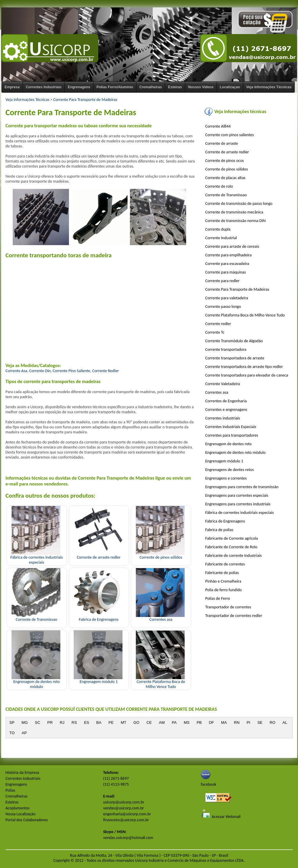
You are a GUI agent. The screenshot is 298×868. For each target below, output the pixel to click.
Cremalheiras (151, 87)
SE (260, 722)
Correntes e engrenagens (226, 410)
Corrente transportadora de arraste (235, 358)
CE (149, 722)
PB (199, 722)
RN (237, 722)
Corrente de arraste (222, 143)
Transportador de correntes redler (234, 616)
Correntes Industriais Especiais (231, 427)
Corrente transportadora (226, 349)
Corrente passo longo (223, 307)
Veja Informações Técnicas (269, 87)
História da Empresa (22, 773)
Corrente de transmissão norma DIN (236, 221)
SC (38, 722)
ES (87, 722)
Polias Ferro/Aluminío (115, 87)
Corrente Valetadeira (223, 384)
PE (111, 722)
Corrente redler (218, 324)
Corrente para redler (223, 281)
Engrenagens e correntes (226, 478)
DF (211, 722)
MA (224, 722)
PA (174, 722)
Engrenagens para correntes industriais (238, 504)
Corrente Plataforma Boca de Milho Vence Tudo (161, 682)
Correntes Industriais (44, 87)
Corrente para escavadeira (227, 264)
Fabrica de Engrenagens (98, 618)
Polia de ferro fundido (224, 590)
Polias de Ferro (218, 598)
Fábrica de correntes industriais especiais (37, 558)
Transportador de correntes (228, 607)
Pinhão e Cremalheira (223, 581)
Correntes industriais (223, 418)
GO (136, 722)
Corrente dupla (218, 229)
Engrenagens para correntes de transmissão (242, 487)
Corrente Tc (215, 332)
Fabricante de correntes (225, 564)
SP (12, 722)
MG (25, 722)
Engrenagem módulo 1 (98, 680)
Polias (11, 790)
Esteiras (175, 87)
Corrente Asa (17, 371)
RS (74, 722)
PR (50, 722)
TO (12, 733)
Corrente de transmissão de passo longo (239, 204)
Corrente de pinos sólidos (160, 555)
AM (162, 722)
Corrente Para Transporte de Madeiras (85, 100)
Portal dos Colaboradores (27, 820)
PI (248, 722)
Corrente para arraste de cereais (232, 246)
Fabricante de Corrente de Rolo (231, 547)
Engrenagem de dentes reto (229, 444)
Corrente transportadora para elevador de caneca (247, 375)
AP (24, 733)
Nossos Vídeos (201, 87)
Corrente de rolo (219, 186)
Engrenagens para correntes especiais (237, 495)
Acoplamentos (18, 808)
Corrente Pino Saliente (71, 371)
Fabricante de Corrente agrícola (232, 538)
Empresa (12, 87)
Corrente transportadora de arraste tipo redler (244, 367)
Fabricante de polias (222, 573)
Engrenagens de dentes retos (230, 470)
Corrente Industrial (221, 238)
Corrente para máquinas (226, 272)
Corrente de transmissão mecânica (234, 212)
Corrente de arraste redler (98, 555)
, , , (100, 368)
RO (273, 722)
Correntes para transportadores (232, 435)
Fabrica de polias (219, 530)
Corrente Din (40, 371)
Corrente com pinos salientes (230, 135)
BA (99, 722)
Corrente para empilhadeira (229, 255)
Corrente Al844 (218, 126)
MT (124, 722)
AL (285, 722)
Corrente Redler (105, 371)
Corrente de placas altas (225, 178)
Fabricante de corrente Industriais (234, 556)
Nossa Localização (21, 814)
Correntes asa (160, 618)
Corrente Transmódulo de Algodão (234, 341)
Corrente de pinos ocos (225, 161)
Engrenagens (79, 87)
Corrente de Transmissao (36, 618)
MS (187, 722)
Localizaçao (230, 87)
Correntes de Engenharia (226, 401)
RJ (62, 722)
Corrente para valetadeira (227, 298)
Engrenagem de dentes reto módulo (36, 682)
